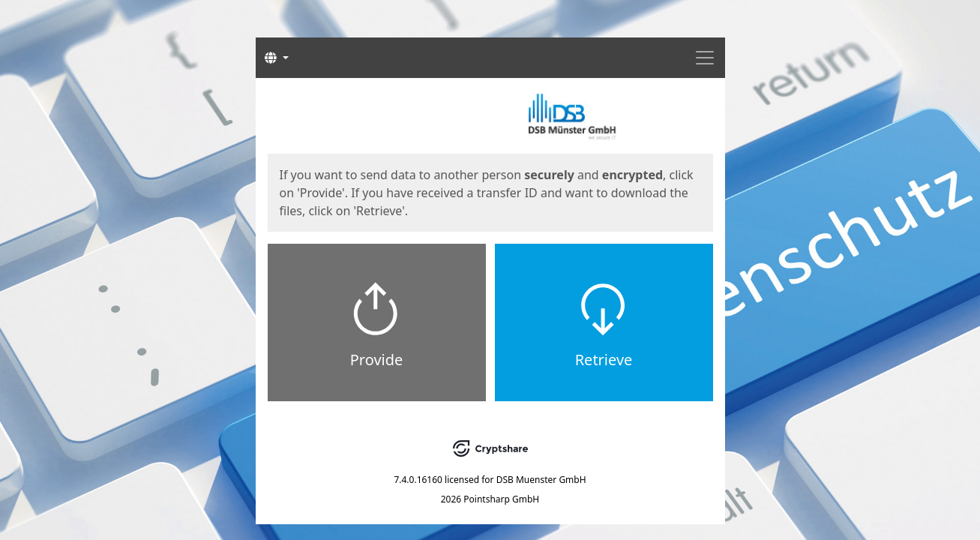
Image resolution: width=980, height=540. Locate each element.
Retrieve (604, 360)
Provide (377, 360)
